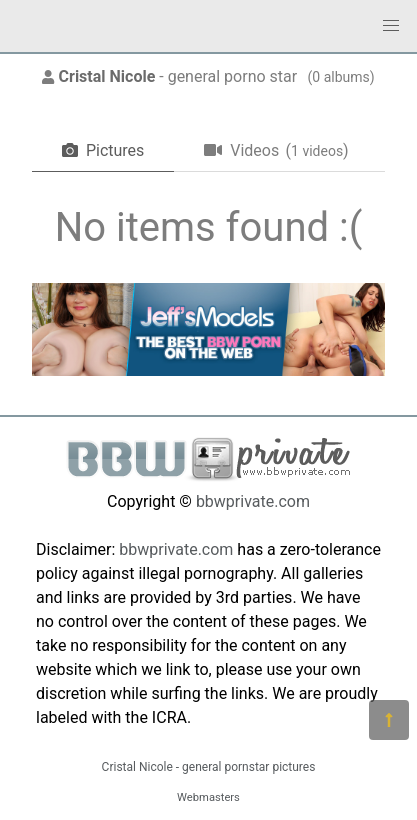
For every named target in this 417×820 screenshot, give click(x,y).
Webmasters (208, 797)
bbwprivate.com (253, 501)
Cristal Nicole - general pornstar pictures (209, 767)
